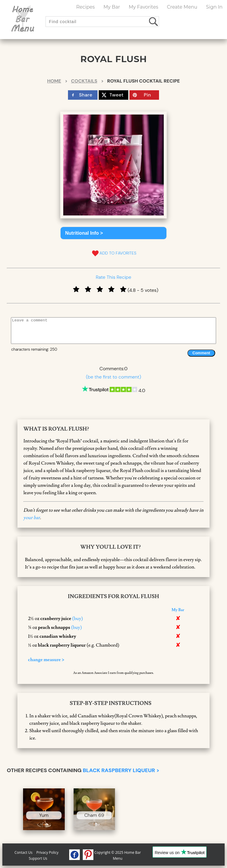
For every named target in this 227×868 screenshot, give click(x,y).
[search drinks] (154, 21)
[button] (114, 233)
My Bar (112, 7)
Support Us (38, 858)
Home (54, 81)
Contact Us (23, 852)
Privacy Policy (47, 852)
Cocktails (84, 81)
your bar (32, 518)
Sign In (214, 7)
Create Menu (182, 7)
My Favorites (143, 7)
